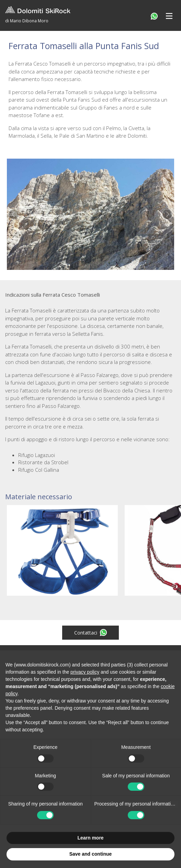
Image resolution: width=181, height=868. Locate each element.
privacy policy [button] (85, 672)
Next (167, 214)
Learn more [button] (90, 838)
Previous (14, 214)
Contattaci (90, 632)
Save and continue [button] (91, 854)
